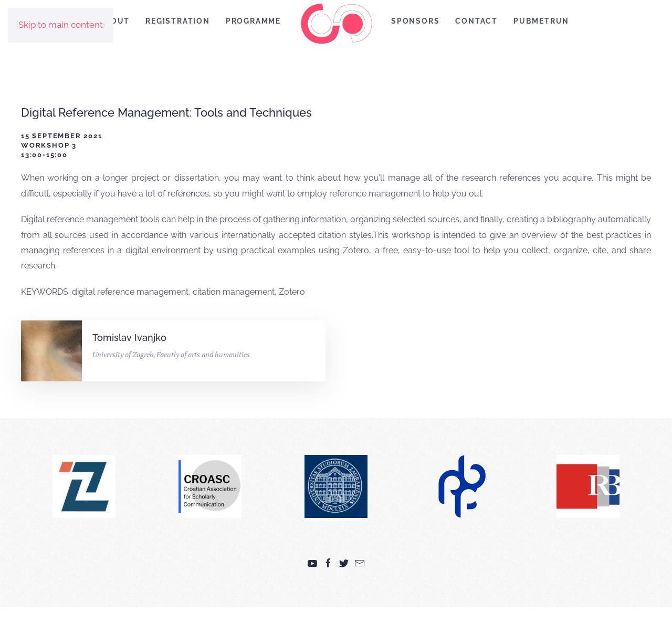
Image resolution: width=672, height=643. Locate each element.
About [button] (114, 21)
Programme (253, 21)
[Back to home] (336, 23)
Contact (476, 21)
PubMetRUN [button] (541, 21)
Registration (178, 21)
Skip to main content (61, 25)
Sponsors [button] (415, 21)
